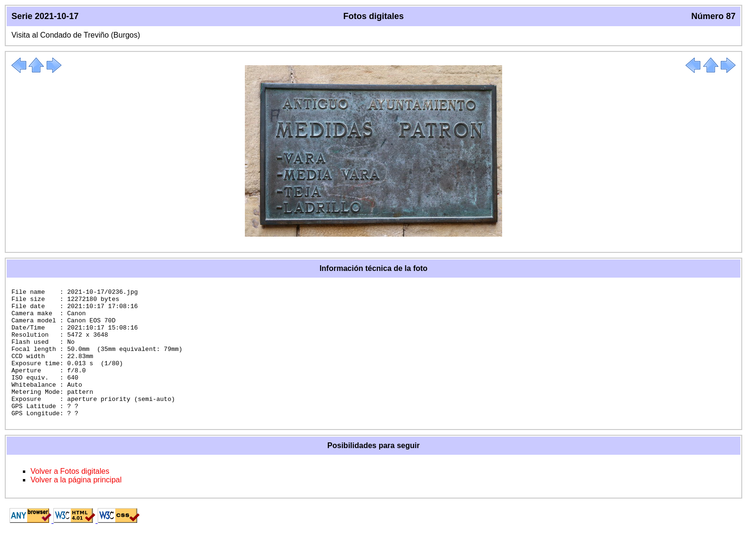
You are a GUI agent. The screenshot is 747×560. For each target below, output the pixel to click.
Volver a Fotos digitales (70, 497)
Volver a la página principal (76, 505)
